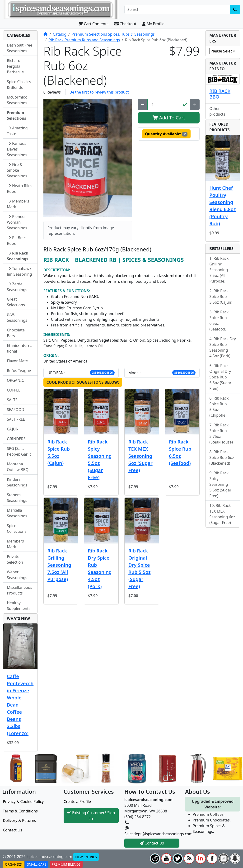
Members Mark (18, 204)
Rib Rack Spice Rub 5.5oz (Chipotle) (219, 407)
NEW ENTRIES (86, 857)
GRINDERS (16, 439)
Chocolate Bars (16, 333)
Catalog (60, 34)
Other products (217, 111)
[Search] (177, 9)
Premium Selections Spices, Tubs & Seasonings (113, 34)
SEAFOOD (16, 410)
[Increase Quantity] (195, 104)
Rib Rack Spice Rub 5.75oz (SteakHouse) (221, 434)
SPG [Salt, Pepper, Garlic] (20, 451)
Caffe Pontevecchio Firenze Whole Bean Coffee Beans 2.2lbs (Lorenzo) (20, 705)
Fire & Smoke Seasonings (17, 170)
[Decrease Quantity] (143, 104)
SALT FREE (16, 419)
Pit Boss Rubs (16, 241)
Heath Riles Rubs (20, 189)
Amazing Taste (17, 131)
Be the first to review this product (99, 92)
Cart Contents (93, 24)
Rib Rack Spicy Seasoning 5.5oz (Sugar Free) (100, 460)
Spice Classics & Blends (19, 85)
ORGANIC (15, 380)
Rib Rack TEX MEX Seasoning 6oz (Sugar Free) (140, 456)
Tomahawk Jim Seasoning (19, 271)
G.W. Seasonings (17, 317)
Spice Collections (17, 528)
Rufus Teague (19, 371)
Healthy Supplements (19, 606)
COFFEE (14, 390)
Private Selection (15, 559)
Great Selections (16, 302)
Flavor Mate (17, 361)
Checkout (125, 24)
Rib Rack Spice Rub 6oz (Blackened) (222, 458)
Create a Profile (77, 802)
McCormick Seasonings (17, 100)
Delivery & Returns (19, 821)
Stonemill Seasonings (17, 498)
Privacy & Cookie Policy (23, 802)
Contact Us (12, 830)
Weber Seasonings (17, 575)
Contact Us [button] (152, 843)
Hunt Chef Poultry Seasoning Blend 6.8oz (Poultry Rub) (222, 206)
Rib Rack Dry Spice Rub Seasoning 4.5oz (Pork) (100, 568)
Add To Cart (169, 118)
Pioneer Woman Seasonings (17, 222)
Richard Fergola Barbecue (15, 66)
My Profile (153, 24)
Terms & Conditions (20, 811)
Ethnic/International (20, 348)
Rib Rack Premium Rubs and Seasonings (84, 40)
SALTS (12, 400)
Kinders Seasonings (17, 482)
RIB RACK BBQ (220, 94)
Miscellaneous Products (19, 590)
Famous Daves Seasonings (17, 149)
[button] (88, 158)
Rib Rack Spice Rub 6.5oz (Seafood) (180, 452)
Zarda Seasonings (17, 287)
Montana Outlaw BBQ (18, 467)
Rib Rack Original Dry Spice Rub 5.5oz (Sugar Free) (140, 568)
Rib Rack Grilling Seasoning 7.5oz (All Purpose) (59, 565)
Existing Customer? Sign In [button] (91, 816)
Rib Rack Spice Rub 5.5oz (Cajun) (59, 452)
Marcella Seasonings (17, 513)
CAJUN (13, 429)
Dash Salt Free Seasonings (20, 48)
